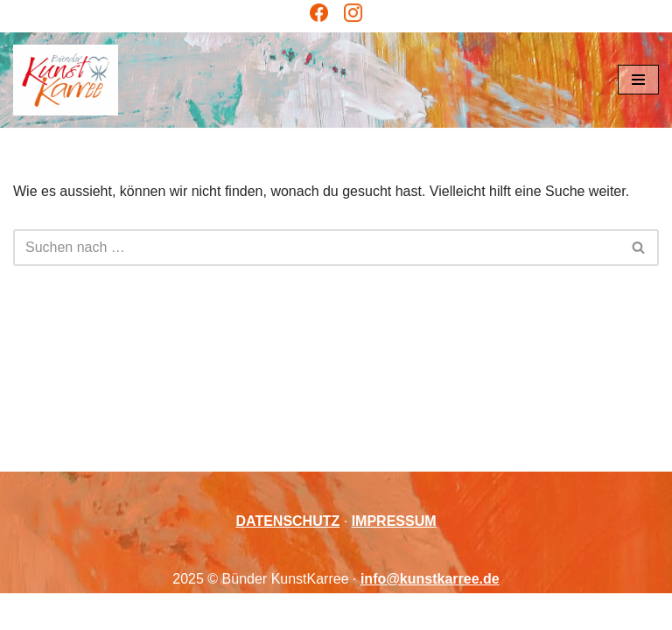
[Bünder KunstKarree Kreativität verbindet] (66, 80)
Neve (246, 611)
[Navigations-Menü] (638, 80)
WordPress (407, 611)
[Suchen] (316, 248)
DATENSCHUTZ (287, 521)
